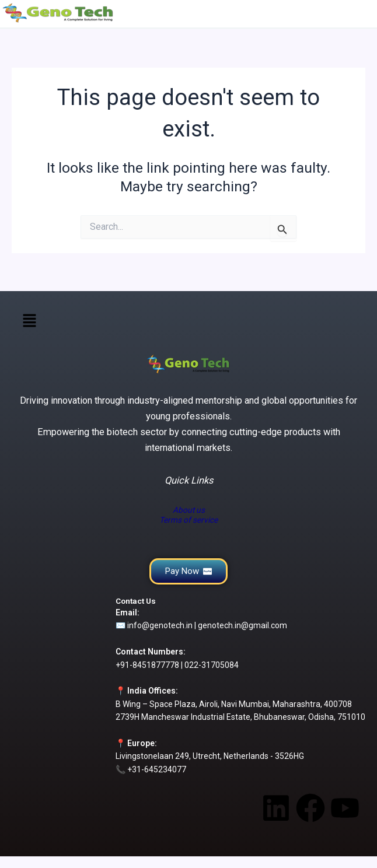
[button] (29, 321)
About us (189, 510)
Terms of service (188, 520)
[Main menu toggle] (364, 13)
